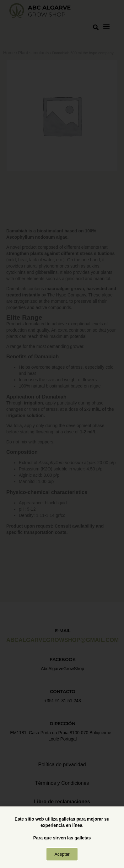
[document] (62, 434)
